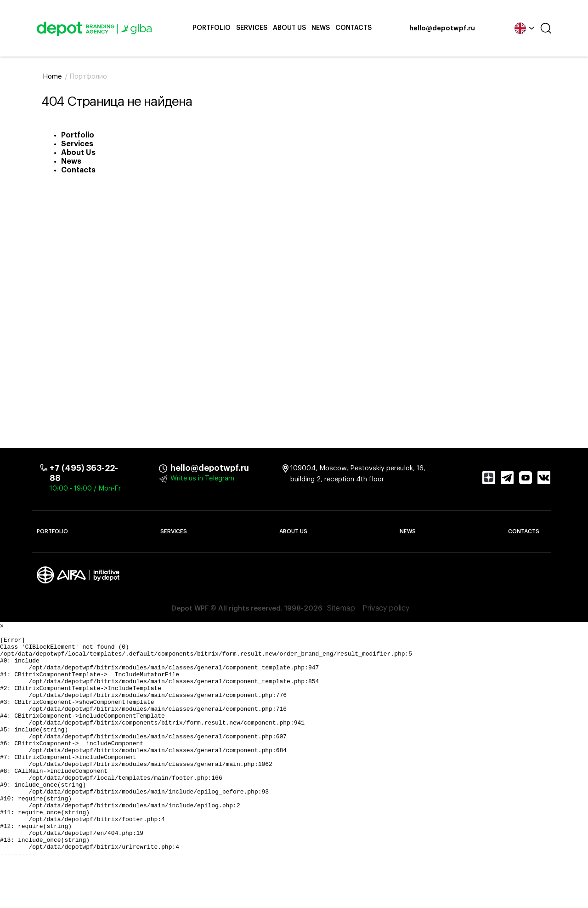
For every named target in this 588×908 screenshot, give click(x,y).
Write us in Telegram (202, 478)
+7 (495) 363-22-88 (84, 473)
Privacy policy (386, 609)
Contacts (353, 28)
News (321, 28)
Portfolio (212, 28)
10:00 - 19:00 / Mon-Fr (85, 488)
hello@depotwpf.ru (442, 29)
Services (252, 28)
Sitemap (341, 609)
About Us (289, 28)
